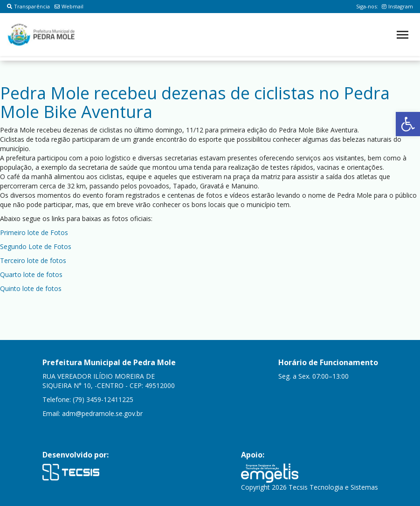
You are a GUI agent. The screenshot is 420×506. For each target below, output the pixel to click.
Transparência (28, 6)
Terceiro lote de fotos (33, 260)
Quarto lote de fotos (31, 274)
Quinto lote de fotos (31, 288)
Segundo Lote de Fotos (36, 246)
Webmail (69, 6)
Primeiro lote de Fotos (34, 232)
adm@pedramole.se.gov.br (102, 413)
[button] (408, 124)
